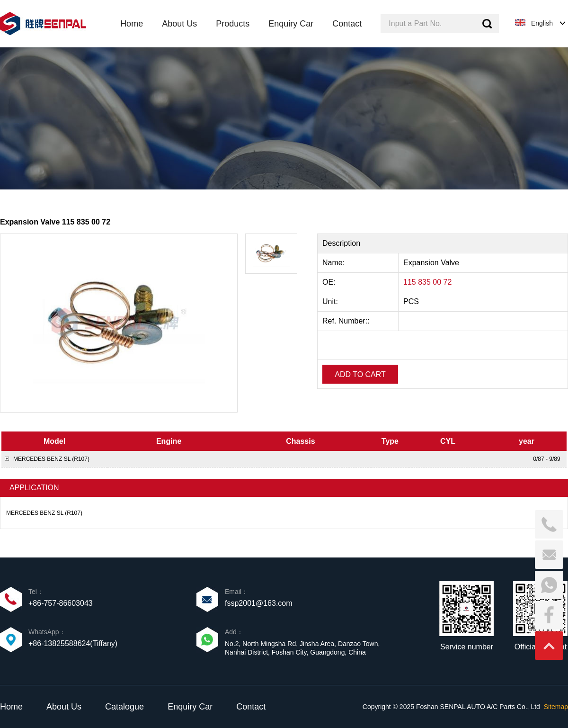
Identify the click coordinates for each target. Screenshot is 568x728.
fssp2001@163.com (259, 603)
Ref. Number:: (347, 321)
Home (11, 707)
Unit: (331, 301)
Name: (335, 263)
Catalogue (124, 707)
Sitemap (556, 707)
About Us (64, 707)
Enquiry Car (190, 707)
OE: (330, 282)
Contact (251, 707)
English (542, 23)
